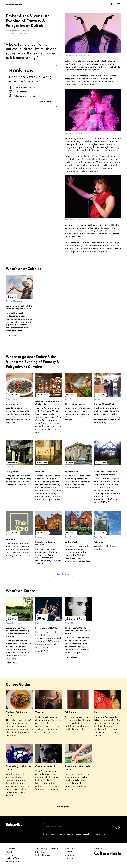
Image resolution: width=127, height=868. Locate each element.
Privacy (9, 855)
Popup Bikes (12, 472)
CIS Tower (99, 542)
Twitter (68, 852)
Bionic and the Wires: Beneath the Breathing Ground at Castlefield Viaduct (17, 632)
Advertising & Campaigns (48, 849)
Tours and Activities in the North (78, 768)
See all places (63, 574)
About (9, 852)
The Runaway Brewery (76, 404)
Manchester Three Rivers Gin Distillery (48, 403)
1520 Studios (71, 472)
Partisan (40, 472)
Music (97, 712)
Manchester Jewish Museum (45, 543)
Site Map (40, 852)
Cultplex (18, 87)
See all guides (64, 806)
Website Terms (13, 858)
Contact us (11, 849)
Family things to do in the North (18, 768)
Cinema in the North (45, 766)
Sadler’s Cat (71, 542)
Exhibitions (70, 712)
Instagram (70, 855)
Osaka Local (12, 404)
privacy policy (98, 834)
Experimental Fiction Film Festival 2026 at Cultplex (19, 307)
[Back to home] (14, 4)
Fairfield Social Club (104, 404)
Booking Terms (13, 862)
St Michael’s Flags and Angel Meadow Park (105, 473)
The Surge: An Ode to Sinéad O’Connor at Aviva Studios (78, 631)
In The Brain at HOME (46, 628)
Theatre (39, 712)
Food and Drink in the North (17, 714)
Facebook (70, 858)
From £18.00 (45, 102)
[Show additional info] (31, 96)
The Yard (10, 539)
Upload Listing (43, 855)
